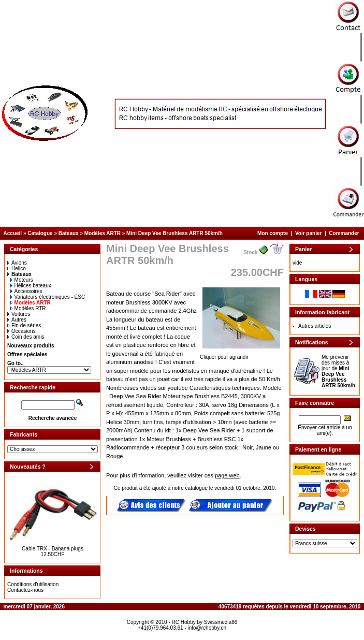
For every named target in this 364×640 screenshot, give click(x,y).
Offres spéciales (27, 354)
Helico (17, 268)
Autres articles (315, 326)
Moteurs (22, 280)
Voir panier (309, 233)
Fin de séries (24, 325)
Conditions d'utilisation (33, 584)
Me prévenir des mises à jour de (338, 371)
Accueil (13, 233)
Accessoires (26, 291)
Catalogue (40, 233)
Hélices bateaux (31, 286)
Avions (17, 263)
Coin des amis (26, 337)
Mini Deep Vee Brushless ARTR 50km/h (174, 233)
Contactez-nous (25, 590)
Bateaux (69, 233)
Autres (17, 320)
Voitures (19, 314)
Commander (344, 233)
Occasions (21, 331)
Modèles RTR (28, 308)
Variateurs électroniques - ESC (48, 297)
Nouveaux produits (31, 346)
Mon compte (273, 233)
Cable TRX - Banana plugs (53, 549)
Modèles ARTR (103, 233)
